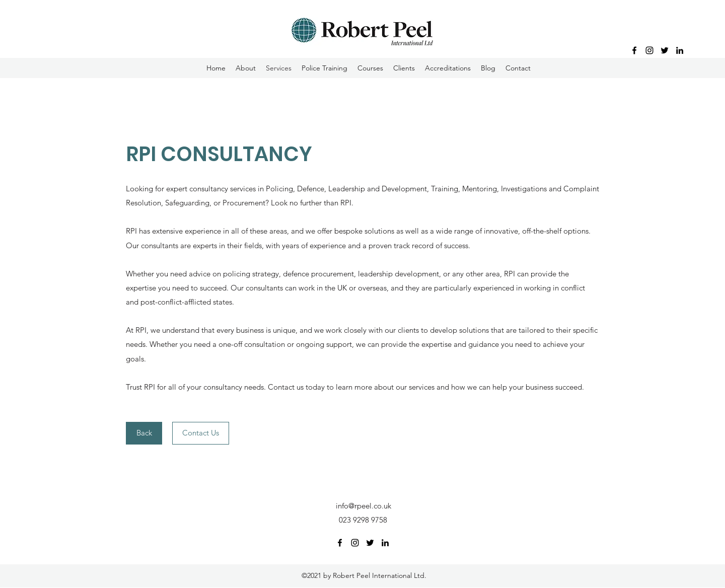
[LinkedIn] (680, 50)
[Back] (144, 433)
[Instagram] (649, 50)
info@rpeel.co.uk (364, 506)
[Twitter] (665, 50)
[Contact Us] (201, 433)
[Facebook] (634, 50)
